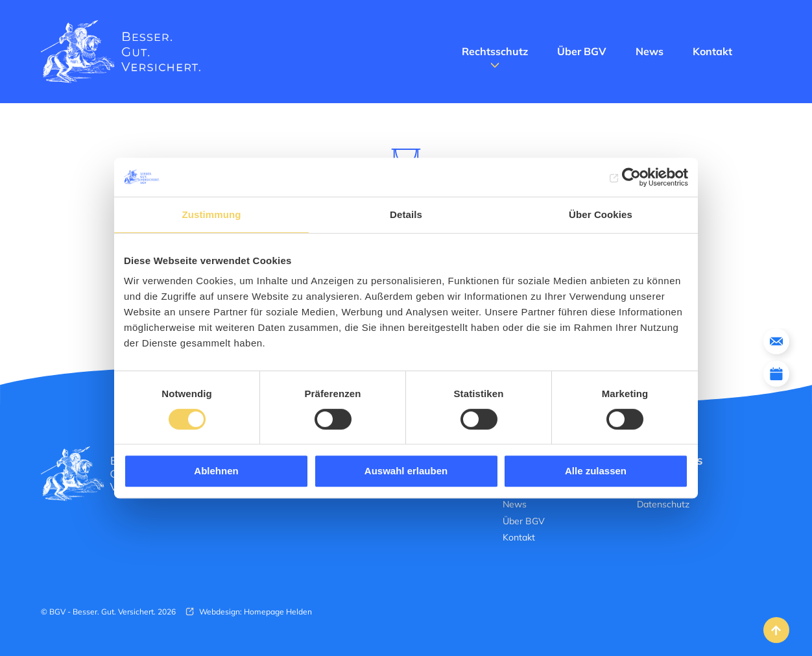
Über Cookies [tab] (601, 214)
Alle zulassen (596, 471)
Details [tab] (406, 214)
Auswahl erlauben (406, 471)
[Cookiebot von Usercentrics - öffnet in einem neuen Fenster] (631, 177)
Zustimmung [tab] (212, 214)
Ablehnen (216, 471)
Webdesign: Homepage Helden (255, 612)
